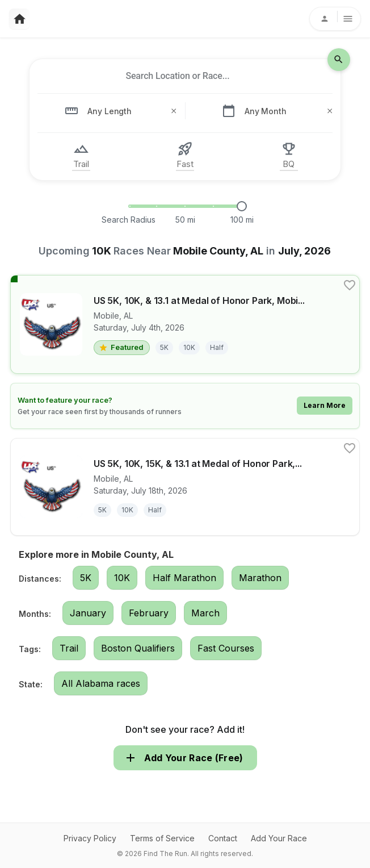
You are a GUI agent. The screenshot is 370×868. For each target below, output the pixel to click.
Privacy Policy (90, 838)
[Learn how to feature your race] (185, 406)
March (205, 613)
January (88, 613)
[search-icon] (339, 60)
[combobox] (178, 76)
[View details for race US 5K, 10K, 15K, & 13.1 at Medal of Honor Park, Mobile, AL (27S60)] (185, 487)
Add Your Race (279, 838)
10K (122, 578)
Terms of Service (162, 838)
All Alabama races (101, 683)
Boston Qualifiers (138, 648)
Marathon (260, 578)
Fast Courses (226, 648)
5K (86, 578)
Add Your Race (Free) (185, 758)
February (149, 613)
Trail (69, 648)
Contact (223, 838)
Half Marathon (184, 578)
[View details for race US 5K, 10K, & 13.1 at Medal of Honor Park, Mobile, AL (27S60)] (185, 324)
